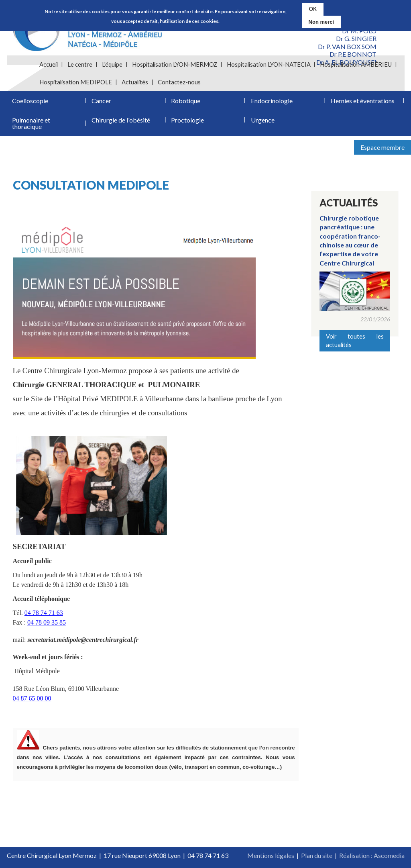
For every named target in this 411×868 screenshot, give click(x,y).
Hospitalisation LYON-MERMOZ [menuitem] (175, 64)
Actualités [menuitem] (135, 82)
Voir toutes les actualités (355, 340)
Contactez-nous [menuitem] (179, 82)
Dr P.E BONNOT (353, 54)
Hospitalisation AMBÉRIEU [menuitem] (356, 64)
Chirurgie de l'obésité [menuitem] (121, 120)
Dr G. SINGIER (356, 38)
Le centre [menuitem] (80, 64)
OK (313, 8)
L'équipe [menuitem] (112, 64)
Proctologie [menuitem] (187, 120)
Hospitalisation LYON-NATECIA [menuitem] (269, 64)
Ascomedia (389, 855)
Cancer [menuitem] (101, 101)
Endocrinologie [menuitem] (272, 101)
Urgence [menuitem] (263, 120)
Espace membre (383, 147)
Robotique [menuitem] (186, 101)
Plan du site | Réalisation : (337, 855)
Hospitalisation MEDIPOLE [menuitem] (76, 82)
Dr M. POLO (359, 31)
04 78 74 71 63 (44, 613)
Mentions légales (271, 855)
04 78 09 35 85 (47, 622)
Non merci (321, 21)
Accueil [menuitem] (49, 64)
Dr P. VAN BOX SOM (347, 46)
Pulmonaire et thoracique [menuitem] (31, 123)
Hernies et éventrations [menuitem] (362, 101)
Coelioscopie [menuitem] (30, 101)
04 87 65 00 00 (32, 698)
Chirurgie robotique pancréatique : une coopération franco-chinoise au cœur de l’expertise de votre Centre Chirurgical (350, 240)
